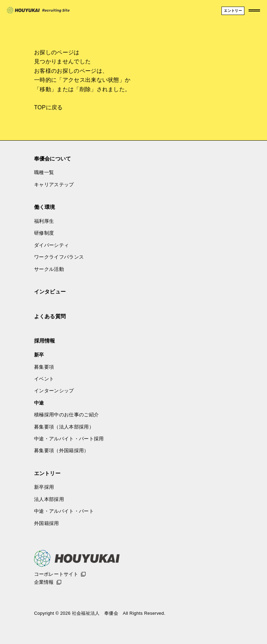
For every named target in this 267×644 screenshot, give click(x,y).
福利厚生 (44, 221)
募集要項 (44, 367)
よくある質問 (50, 316)
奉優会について (52, 159)
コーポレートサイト (56, 574)
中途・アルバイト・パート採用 (69, 439)
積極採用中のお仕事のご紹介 (66, 415)
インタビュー (50, 292)
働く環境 (45, 207)
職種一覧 (44, 172)
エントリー (47, 473)
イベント (44, 379)
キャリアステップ (54, 184)
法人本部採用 (49, 499)
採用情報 (45, 341)
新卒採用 (44, 487)
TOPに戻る (48, 107)
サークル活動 (49, 269)
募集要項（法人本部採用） (64, 427)
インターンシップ (54, 391)
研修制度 (44, 233)
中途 (39, 403)
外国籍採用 (47, 523)
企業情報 (44, 582)
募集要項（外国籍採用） (62, 450)
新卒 (39, 355)
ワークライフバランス (59, 257)
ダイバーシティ (51, 245)
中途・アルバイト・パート (64, 511)
